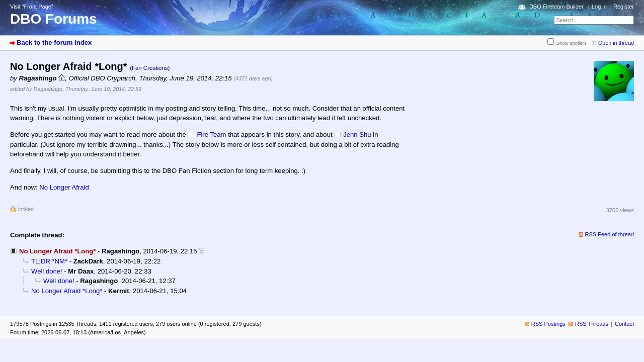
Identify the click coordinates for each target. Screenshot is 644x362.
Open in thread (616, 43)
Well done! (47, 271)
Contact (624, 324)
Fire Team (211, 134)
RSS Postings (548, 324)
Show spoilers (572, 43)
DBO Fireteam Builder (556, 7)
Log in (599, 7)
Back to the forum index (54, 42)
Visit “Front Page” (32, 7)
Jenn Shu (357, 134)
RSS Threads (592, 324)
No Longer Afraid (64, 187)
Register (624, 7)
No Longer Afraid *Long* (67, 291)
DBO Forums (54, 19)
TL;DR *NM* (49, 261)
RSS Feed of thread (610, 234)
